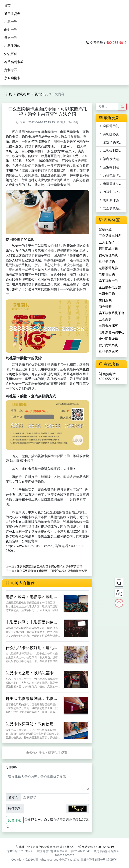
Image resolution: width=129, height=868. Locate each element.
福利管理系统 (108, 255)
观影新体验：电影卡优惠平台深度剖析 (113, 200)
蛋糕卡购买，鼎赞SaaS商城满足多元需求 (113, 142)
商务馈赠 (105, 306)
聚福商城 (105, 229)
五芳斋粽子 (107, 242)
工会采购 (105, 319)
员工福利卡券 (108, 281)
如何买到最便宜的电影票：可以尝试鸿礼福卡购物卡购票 (52, 571)
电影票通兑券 (108, 268)
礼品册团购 (12, 46)
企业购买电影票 (110, 287)
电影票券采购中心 (112, 332)
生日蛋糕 (105, 300)
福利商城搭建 (108, 249)
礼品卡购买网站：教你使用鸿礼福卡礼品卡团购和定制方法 (32, 726)
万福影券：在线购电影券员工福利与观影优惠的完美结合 (113, 192)
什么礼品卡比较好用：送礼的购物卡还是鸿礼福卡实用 (32, 650)
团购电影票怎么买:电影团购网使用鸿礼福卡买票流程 (49, 566)
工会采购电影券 (110, 236)
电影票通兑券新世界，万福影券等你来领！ (113, 184)
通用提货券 (12, 14)
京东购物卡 (12, 78)
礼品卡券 (11, 22)
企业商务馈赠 (108, 339)
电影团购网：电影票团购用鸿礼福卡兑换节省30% (32, 599)
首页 (7, 6)
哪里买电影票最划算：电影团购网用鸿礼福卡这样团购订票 (32, 701)
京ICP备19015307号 (20, 851)
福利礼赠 (23, 94)
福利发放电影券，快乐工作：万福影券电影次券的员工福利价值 (113, 159)
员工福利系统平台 (112, 313)
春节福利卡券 (14, 62)
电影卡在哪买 (108, 326)
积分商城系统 (108, 345)
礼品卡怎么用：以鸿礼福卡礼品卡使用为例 (32, 675)
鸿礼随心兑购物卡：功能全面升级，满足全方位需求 (113, 134)
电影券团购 (107, 274)
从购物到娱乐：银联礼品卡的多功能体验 (113, 151)
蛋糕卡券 (11, 38)
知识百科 (11, 54)
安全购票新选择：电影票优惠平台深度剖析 (113, 208)
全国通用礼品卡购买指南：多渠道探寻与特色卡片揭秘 (113, 126)
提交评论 (15, 820)
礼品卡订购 (107, 261)
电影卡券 (11, 30)
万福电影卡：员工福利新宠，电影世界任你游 (113, 175)
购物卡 (33, 156)
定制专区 (11, 70)
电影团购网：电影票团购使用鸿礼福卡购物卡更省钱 (32, 624)
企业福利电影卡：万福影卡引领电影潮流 (113, 167)
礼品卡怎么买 (108, 351)
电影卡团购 (107, 294)
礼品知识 (41, 94)
